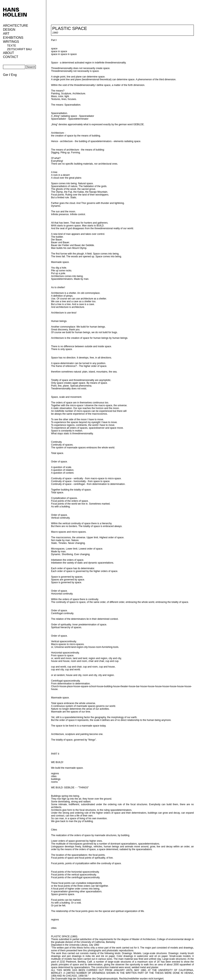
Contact (11, 57)
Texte (12, 46)
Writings (11, 42)
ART (6, 34)
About (9, 53)
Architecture (16, 26)
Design (9, 30)
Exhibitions (13, 38)
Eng (14, 75)
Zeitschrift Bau (19, 49)
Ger (6, 75)
